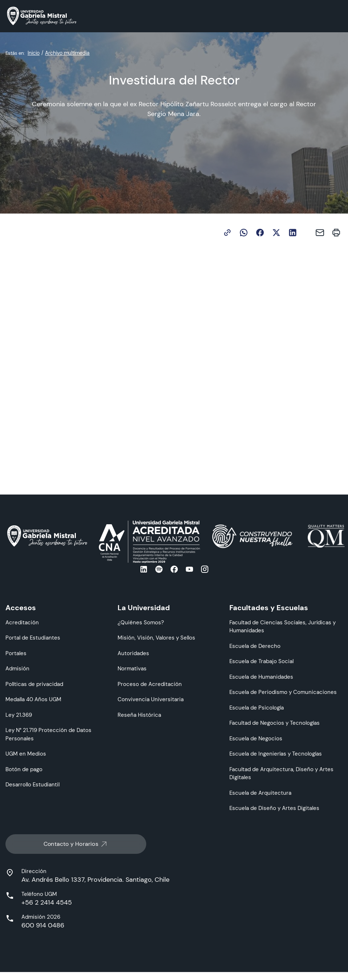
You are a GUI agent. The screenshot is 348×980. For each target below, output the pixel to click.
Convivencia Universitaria (151, 699)
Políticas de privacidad (34, 684)
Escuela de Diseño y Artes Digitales (274, 808)
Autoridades (133, 653)
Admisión (17, 668)
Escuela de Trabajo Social (261, 661)
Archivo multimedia (67, 53)
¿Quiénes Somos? (141, 622)
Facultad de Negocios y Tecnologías (275, 723)
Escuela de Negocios (256, 738)
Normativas (132, 668)
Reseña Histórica (139, 715)
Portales (16, 653)
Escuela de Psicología (257, 708)
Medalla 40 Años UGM (33, 699)
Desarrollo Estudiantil (32, 784)
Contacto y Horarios (76, 844)
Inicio (34, 53)
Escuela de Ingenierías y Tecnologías (276, 754)
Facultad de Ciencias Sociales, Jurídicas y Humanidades (283, 627)
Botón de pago (24, 769)
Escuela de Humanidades (261, 677)
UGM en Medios (26, 754)
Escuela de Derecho (255, 646)
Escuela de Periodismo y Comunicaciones (283, 692)
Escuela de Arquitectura (260, 793)
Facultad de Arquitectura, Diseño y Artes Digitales (281, 773)
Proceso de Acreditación (150, 684)
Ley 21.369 (19, 715)
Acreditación (22, 622)
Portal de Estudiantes (33, 638)
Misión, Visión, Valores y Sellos (156, 638)
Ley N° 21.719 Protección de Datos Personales (48, 734)
